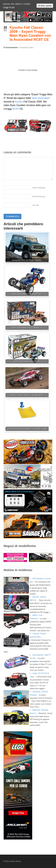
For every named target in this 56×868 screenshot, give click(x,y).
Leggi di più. (9, 7)
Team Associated (41, 98)
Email (39, 196)
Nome (39, 188)
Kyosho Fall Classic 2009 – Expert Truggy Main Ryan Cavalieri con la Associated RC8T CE (30, 33)
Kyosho (19, 102)
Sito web (36, 205)
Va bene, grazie (45, 6)
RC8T (16, 109)
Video (31, 48)
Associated (24, 48)
